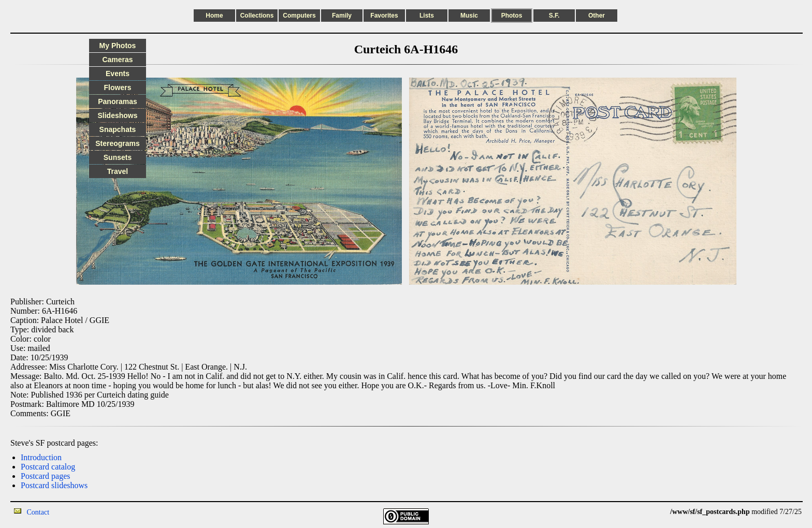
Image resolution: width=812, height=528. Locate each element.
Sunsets (118, 157)
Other (597, 16)
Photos (512, 16)
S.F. (554, 16)
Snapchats (118, 129)
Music (469, 16)
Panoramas (117, 101)
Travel (118, 171)
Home (214, 16)
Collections (257, 16)
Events (118, 74)
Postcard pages (46, 476)
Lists (427, 16)
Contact (38, 512)
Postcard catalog (48, 467)
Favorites (384, 16)
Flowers (118, 87)
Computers (299, 16)
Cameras (117, 60)
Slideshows (117, 115)
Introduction (41, 457)
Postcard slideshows (54, 485)
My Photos (118, 46)
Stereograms (118, 143)
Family (342, 16)
